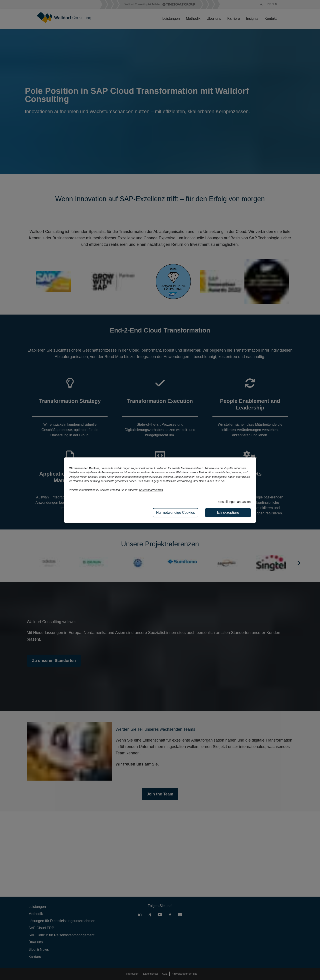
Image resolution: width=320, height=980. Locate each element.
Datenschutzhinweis (151, 490)
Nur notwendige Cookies (176, 513)
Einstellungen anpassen (234, 502)
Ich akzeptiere (228, 513)
